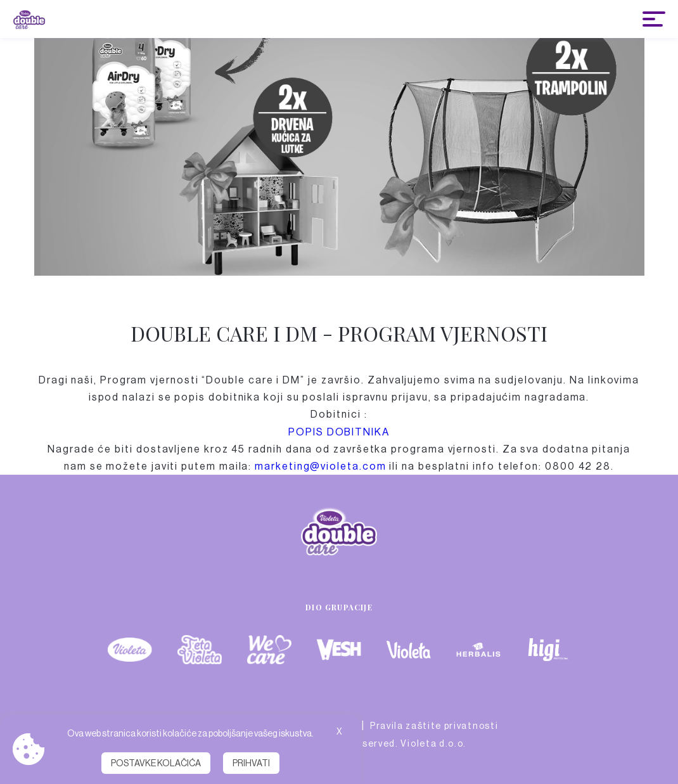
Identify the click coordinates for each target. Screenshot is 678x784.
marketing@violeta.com (320, 466)
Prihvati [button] (251, 763)
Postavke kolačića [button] (156, 763)
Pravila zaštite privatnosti (434, 726)
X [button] (339, 731)
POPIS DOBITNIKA (339, 432)
